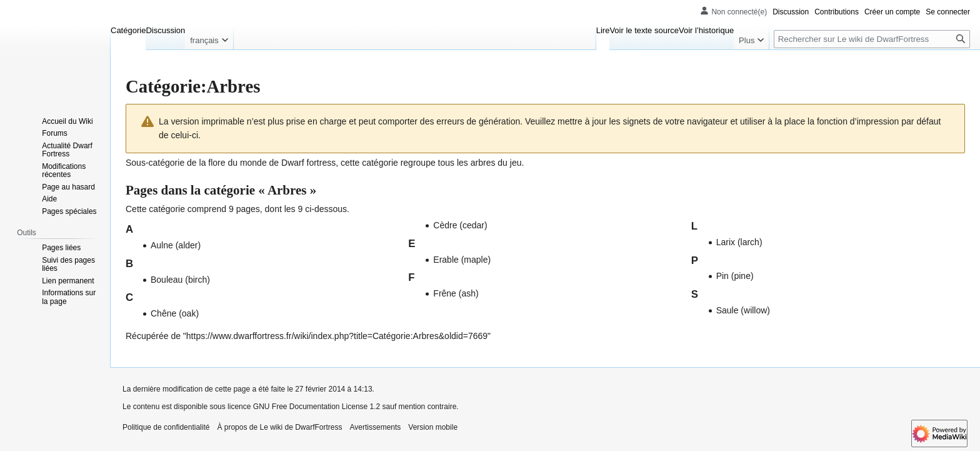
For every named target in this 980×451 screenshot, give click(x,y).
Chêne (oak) (175, 313)
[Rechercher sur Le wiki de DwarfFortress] (872, 39)
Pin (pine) (735, 276)
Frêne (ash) (456, 293)
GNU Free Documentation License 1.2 (317, 407)
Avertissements (376, 427)
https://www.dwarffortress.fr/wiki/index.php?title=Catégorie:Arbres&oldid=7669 (337, 336)
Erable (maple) (462, 260)
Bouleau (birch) (180, 280)
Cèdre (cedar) (460, 225)
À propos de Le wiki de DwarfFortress (279, 427)
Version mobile (433, 427)
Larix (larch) (739, 242)
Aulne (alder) (176, 245)
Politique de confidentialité (166, 427)
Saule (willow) (743, 310)
